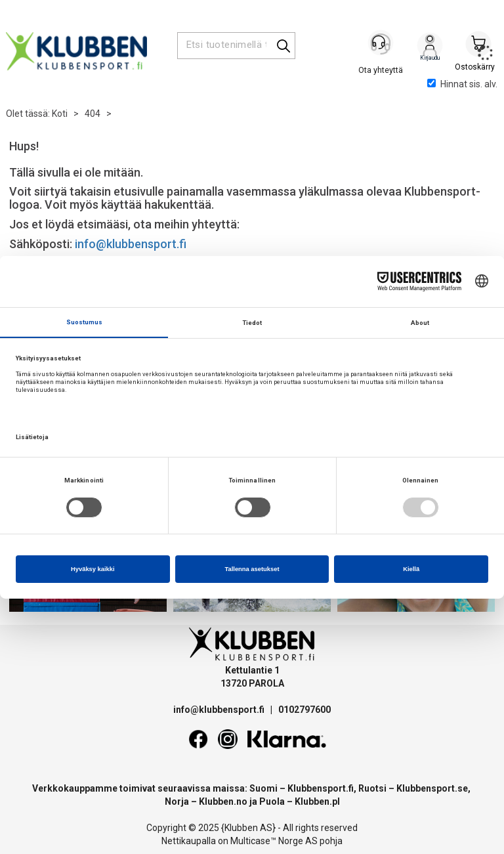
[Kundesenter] (381, 45)
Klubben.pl (317, 801)
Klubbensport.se (432, 788)
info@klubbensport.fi (132, 244)
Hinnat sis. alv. (462, 84)
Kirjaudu (430, 47)
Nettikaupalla (189, 841)
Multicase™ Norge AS (274, 841)
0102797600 (304, 710)
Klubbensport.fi (321, 788)
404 (93, 114)
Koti (60, 114)
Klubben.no (223, 801)
